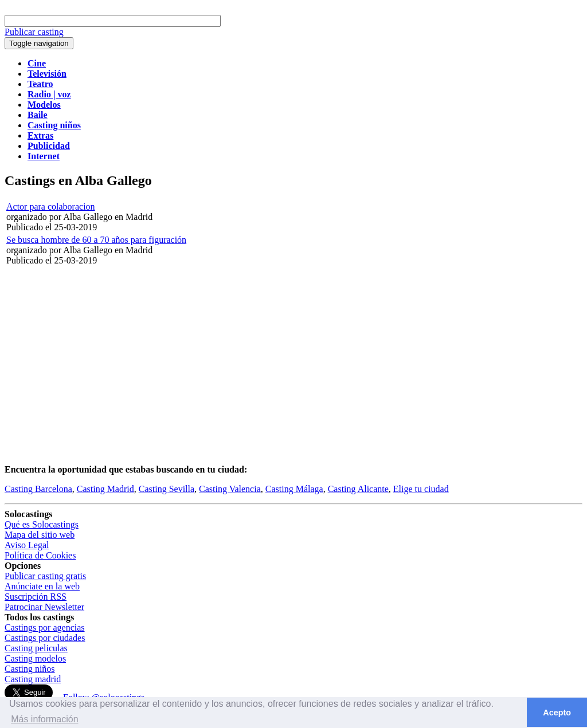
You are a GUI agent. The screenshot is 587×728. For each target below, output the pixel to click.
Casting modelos (35, 658)
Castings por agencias (45, 627)
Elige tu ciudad (421, 489)
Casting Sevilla (167, 489)
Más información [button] (44, 719)
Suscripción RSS (36, 597)
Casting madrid (33, 679)
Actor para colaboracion (51, 206)
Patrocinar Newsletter (44, 607)
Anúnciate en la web (42, 586)
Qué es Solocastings (42, 524)
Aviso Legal (27, 545)
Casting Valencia (230, 489)
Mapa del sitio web (40, 535)
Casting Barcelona (38, 489)
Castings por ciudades (45, 638)
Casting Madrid (105, 489)
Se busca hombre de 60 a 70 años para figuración (96, 240)
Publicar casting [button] (34, 32)
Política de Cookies (40, 555)
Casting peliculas (36, 648)
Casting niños (30, 669)
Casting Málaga (294, 489)
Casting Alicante (358, 489)
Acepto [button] (557, 713)
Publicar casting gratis (45, 576)
